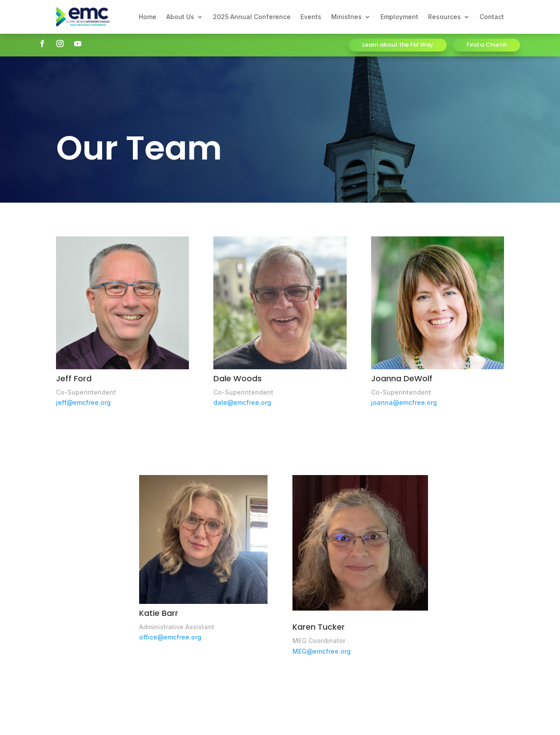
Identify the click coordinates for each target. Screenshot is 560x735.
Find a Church (487, 45)
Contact (492, 17)
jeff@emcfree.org (83, 402)
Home (148, 17)
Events (311, 17)
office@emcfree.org (170, 637)
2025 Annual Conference (252, 17)
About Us (180, 17)
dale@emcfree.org (242, 402)
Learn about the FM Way (398, 45)
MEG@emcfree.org (322, 651)
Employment (399, 17)
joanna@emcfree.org (404, 402)
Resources (444, 17)
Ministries (346, 17)
